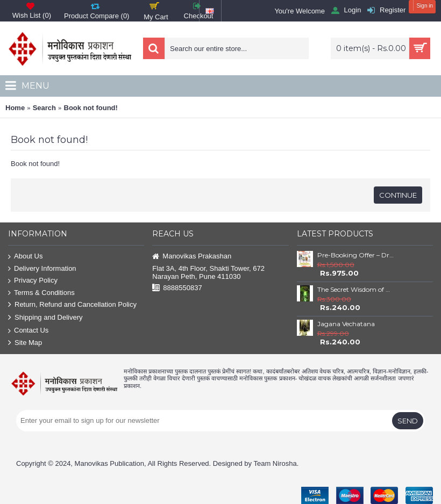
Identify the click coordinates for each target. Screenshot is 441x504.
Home (15, 108)
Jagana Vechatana (346, 324)
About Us (25, 257)
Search (44, 108)
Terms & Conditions (41, 293)
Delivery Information (42, 269)
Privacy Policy (33, 281)
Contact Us (28, 331)
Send (408, 421)
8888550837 (177, 288)
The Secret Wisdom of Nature (355, 289)
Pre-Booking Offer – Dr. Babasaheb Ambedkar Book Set (355, 255)
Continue (398, 195)
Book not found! (91, 108)
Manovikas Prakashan (192, 257)
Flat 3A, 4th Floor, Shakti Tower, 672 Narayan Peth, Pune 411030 (208, 272)
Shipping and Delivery (45, 318)
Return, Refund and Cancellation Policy (72, 305)
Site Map (25, 343)
